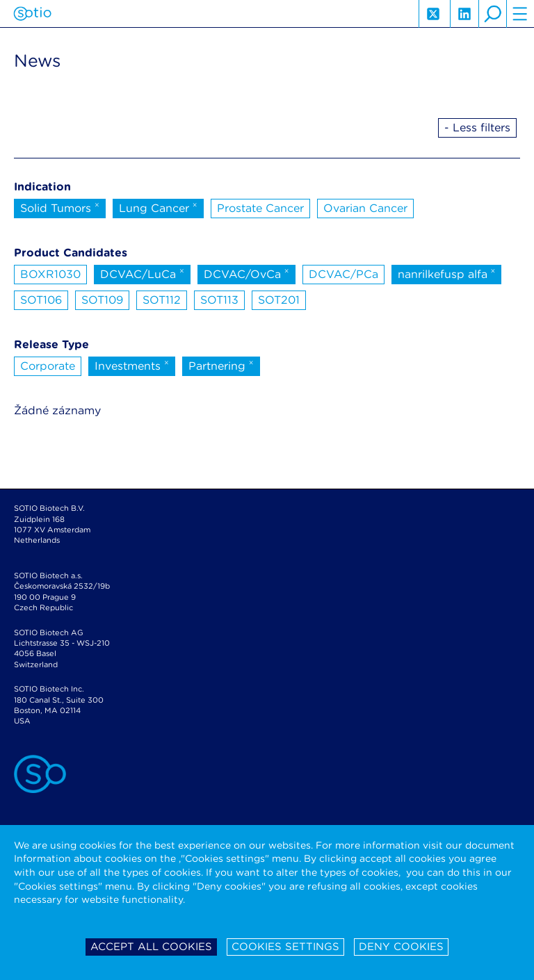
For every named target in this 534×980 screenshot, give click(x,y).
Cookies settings (285, 947)
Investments (132, 365)
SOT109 (102, 300)
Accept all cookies (151, 947)
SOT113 (219, 300)
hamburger (520, 14)
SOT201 (279, 300)
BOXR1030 (50, 274)
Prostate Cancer (260, 208)
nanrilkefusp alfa (447, 273)
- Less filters (477, 128)
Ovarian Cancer (365, 208)
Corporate (48, 366)
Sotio (32, 14)
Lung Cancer (158, 207)
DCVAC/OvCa (246, 273)
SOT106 (41, 300)
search (492, 14)
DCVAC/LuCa (142, 273)
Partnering (221, 365)
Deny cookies (401, 947)
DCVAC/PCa (343, 274)
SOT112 (162, 300)
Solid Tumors (60, 207)
